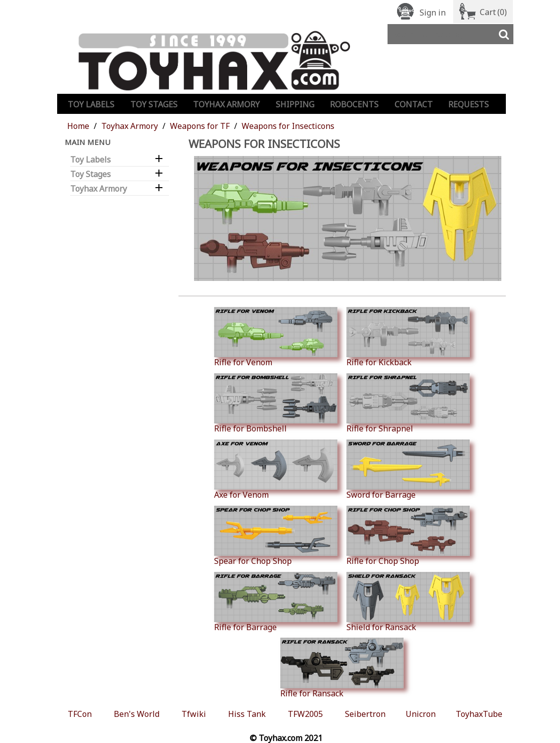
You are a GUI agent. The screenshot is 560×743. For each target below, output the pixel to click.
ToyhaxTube (479, 714)
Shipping (295, 104)
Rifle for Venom (276, 337)
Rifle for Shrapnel (408, 403)
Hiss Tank (247, 714)
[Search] (450, 34)
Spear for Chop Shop (276, 536)
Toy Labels (91, 104)
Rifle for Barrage (276, 602)
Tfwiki (194, 714)
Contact (414, 104)
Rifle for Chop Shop (408, 536)
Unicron (421, 714)
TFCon (80, 714)
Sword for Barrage (408, 470)
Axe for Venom (276, 470)
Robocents (354, 104)
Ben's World (137, 714)
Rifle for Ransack (342, 668)
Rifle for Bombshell (276, 403)
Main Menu (87, 142)
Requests (469, 104)
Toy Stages (154, 104)
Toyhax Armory (226, 104)
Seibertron (365, 714)
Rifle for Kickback (408, 337)
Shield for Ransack (408, 602)
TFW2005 (305, 714)
